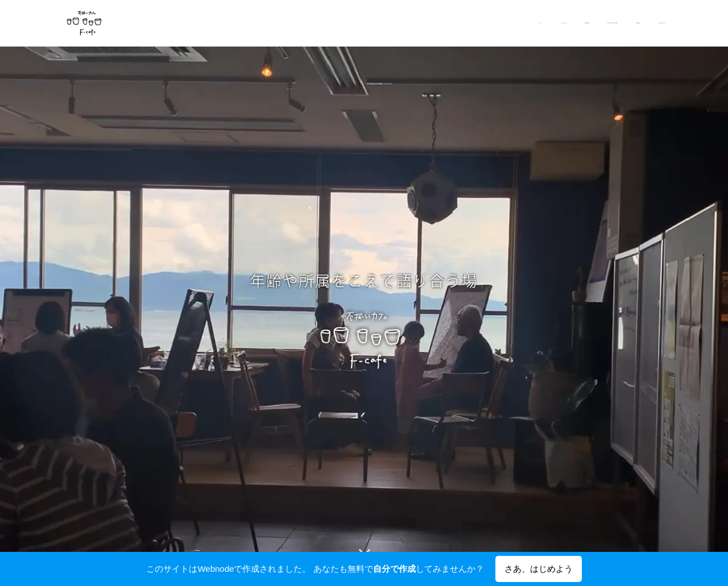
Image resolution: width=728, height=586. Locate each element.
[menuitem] (578, 23)
